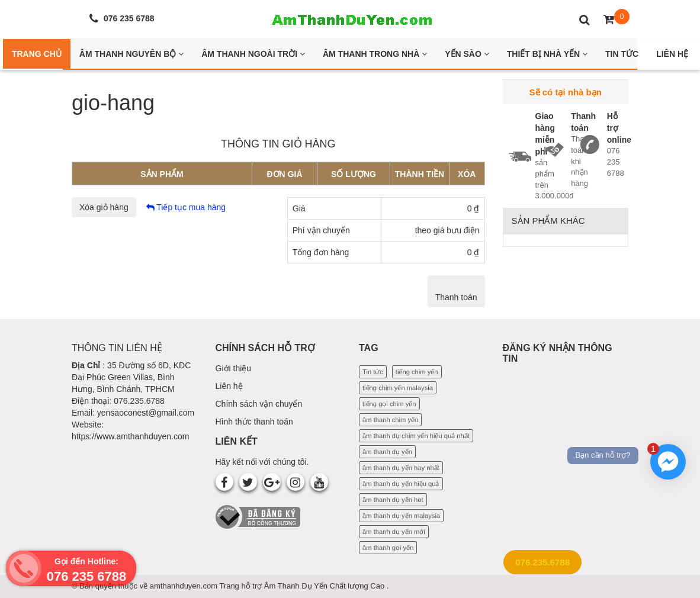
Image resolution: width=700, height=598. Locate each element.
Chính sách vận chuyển (259, 404)
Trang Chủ (37, 54)
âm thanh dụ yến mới (394, 532)
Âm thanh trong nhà (375, 54)
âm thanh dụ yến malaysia (401, 516)
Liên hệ (229, 386)
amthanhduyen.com (185, 586)
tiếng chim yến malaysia (398, 388)
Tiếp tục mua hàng (186, 207)
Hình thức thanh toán (254, 422)
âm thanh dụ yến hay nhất (401, 468)
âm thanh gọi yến (388, 548)
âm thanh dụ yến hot (393, 500)
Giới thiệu (234, 368)
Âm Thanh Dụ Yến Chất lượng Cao (325, 586)
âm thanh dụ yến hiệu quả (401, 484)
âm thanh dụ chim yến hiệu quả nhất (416, 436)
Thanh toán (456, 297)
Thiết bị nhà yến (547, 54)
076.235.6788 (542, 562)
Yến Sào (467, 54)
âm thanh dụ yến (387, 452)
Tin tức (373, 372)
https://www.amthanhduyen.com (130, 436)
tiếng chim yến (417, 372)
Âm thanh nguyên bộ (131, 54)
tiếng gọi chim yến (389, 404)
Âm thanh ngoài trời (253, 54)
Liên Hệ (672, 54)
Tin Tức (622, 54)
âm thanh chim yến (390, 420)
